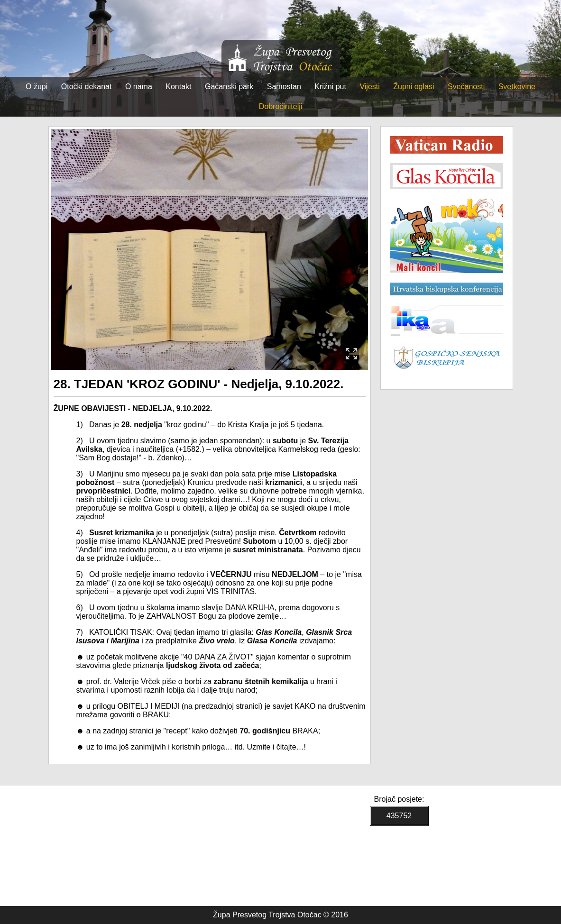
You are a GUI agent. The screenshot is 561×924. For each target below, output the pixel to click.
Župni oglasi (414, 87)
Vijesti (369, 87)
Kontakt (178, 87)
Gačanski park (229, 87)
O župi (37, 87)
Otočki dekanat (87, 87)
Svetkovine (517, 87)
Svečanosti (466, 87)
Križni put (330, 87)
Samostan (284, 87)
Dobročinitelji (281, 106)
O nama (139, 87)
